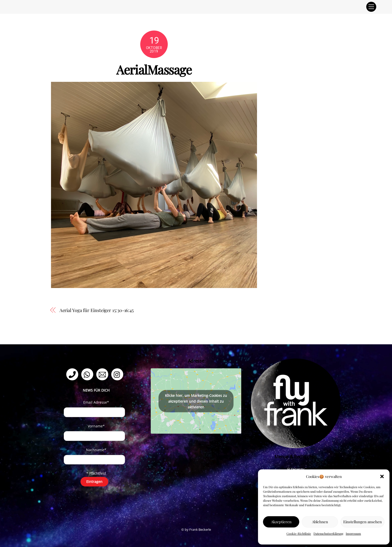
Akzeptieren (281, 522)
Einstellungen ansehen (362, 522)
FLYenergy (296, 469)
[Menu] (371, 7)
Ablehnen (320, 522)
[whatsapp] (88, 374)
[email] (103, 374)
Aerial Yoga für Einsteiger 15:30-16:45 (97, 310)
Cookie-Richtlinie (299, 533)
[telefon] (73, 374)
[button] (382, 476)
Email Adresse (96, 402)
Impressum (353, 533)
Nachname (96, 450)
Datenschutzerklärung (328, 533)
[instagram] (118, 374)
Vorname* (96, 426)
